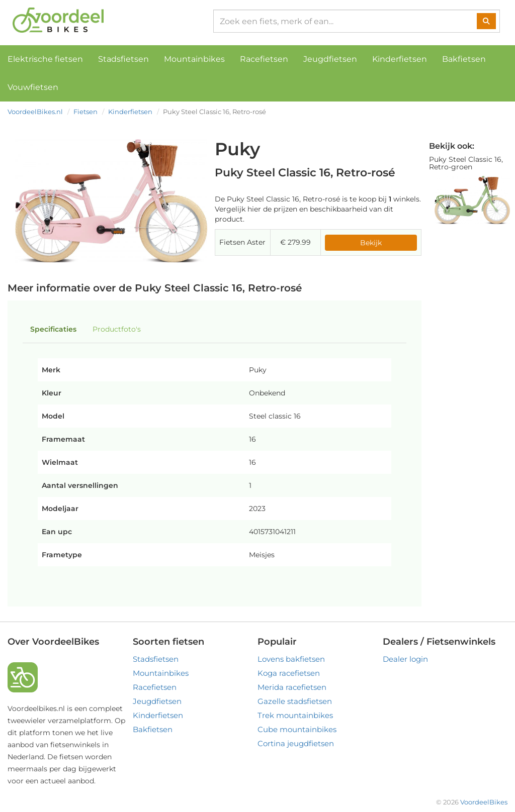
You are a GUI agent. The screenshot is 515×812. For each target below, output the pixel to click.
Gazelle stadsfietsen (295, 701)
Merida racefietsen (292, 687)
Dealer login (405, 659)
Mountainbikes (194, 59)
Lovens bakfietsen (291, 659)
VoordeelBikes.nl (35, 112)
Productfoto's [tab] (117, 329)
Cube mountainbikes (297, 729)
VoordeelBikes (484, 802)
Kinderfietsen (400, 59)
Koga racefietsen (289, 673)
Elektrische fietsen (45, 59)
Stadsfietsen (123, 59)
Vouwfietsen (33, 87)
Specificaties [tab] (53, 329)
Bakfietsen (464, 59)
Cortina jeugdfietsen (296, 743)
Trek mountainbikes (295, 715)
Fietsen (85, 112)
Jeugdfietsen (330, 59)
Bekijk (371, 243)
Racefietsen (264, 59)
